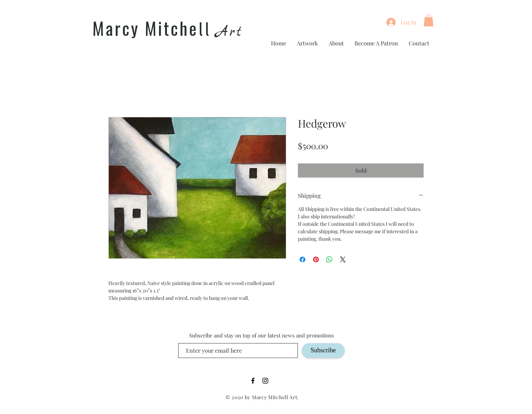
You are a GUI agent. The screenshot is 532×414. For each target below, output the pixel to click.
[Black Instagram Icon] (265, 381)
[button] (429, 20)
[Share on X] (343, 259)
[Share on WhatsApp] (329, 259)
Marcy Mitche (145, 28)
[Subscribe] (323, 351)
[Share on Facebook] (302, 259)
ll (205, 30)
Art (229, 32)
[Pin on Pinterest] (316, 259)
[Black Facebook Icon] (253, 381)
